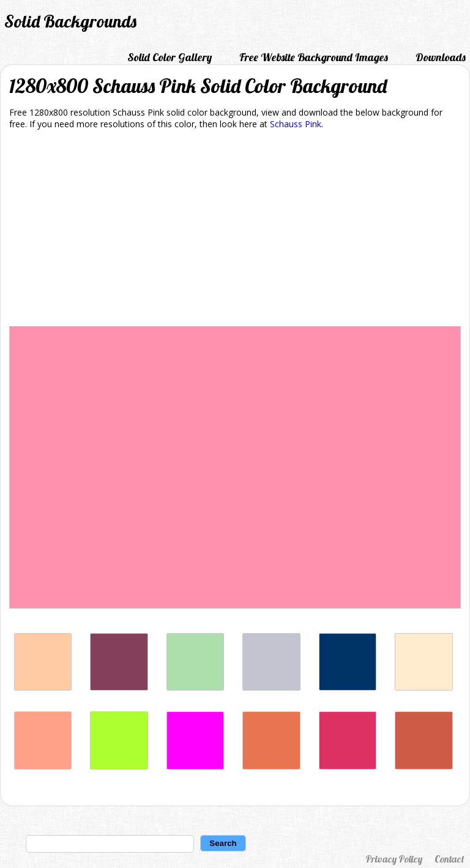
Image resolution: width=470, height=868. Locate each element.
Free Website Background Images (314, 57)
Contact (449, 859)
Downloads (441, 57)
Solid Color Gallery (170, 57)
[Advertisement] (235, 230)
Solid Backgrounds (70, 21)
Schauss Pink (296, 124)
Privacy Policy (394, 859)
